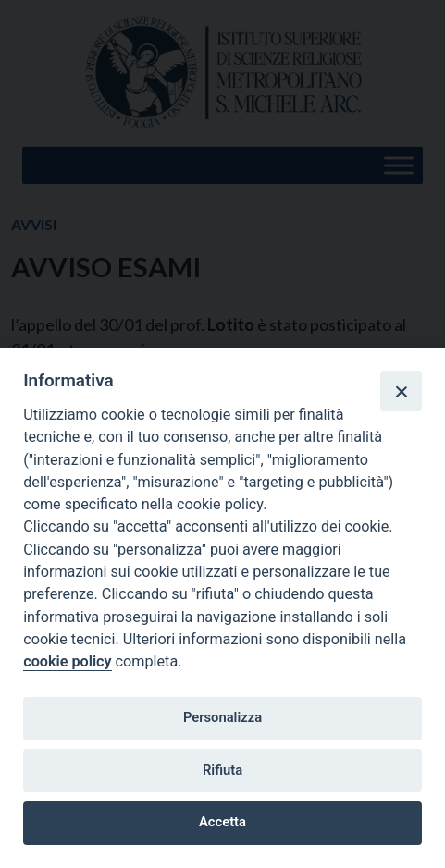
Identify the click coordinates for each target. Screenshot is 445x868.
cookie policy (67, 661)
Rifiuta (222, 770)
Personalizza (222, 717)
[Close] (401, 391)
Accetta (222, 822)
